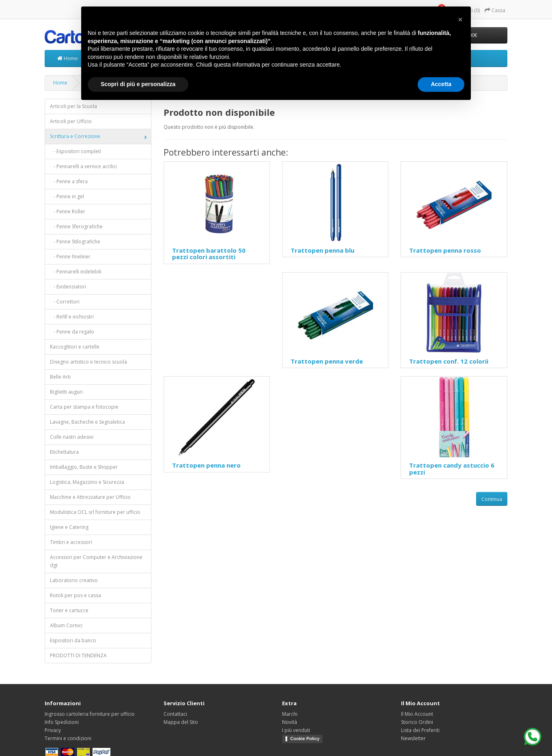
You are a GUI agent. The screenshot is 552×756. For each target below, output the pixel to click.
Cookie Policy (305, 739)
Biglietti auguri (66, 392)
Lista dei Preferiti (420, 730)
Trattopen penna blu (322, 250)
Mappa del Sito (181, 722)
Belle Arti (60, 377)
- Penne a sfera (69, 181)
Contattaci (175, 714)
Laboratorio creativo (74, 580)
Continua (492, 499)
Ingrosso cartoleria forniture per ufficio (90, 714)
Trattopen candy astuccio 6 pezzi (452, 469)
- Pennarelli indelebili (76, 272)
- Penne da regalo (72, 332)
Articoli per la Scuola (73, 106)
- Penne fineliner (70, 257)
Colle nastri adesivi (72, 437)
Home (68, 58)
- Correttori (65, 302)
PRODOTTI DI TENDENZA (78, 655)
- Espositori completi (75, 151)
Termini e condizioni (68, 738)
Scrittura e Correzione (75, 136)
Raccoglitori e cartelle (75, 347)
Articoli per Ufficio (71, 121)
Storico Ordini (417, 722)
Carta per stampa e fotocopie (84, 407)
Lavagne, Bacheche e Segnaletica (87, 422)
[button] (460, 19)
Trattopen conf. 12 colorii (449, 361)
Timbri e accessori (71, 542)
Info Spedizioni (62, 722)
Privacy (53, 730)
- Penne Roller (68, 211)
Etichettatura (64, 452)
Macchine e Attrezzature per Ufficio (90, 497)
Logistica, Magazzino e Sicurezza (87, 482)
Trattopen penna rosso (445, 250)
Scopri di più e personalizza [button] (138, 84)
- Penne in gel (67, 196)
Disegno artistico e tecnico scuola (88, 362)
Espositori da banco (73, 640)
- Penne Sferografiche (76, 226)
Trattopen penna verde (327, 361)
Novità (290, 722)
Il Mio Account (417, 714)
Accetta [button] (441, 84)
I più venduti (296, 730)
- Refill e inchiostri (72, 317)
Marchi (290, 714)
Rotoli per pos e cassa (75, 595)
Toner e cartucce (69, 610)
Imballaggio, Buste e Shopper (84, 467)
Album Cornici (66, 625)
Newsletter (413, 738)
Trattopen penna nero (206, 465)
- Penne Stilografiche (75, 242)
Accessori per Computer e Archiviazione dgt (96, 561)
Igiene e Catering (69, 527)
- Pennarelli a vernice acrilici (83, 166)
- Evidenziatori (68, 287)
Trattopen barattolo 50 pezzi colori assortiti (209, 254)
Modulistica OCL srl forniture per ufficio (95, 512)
